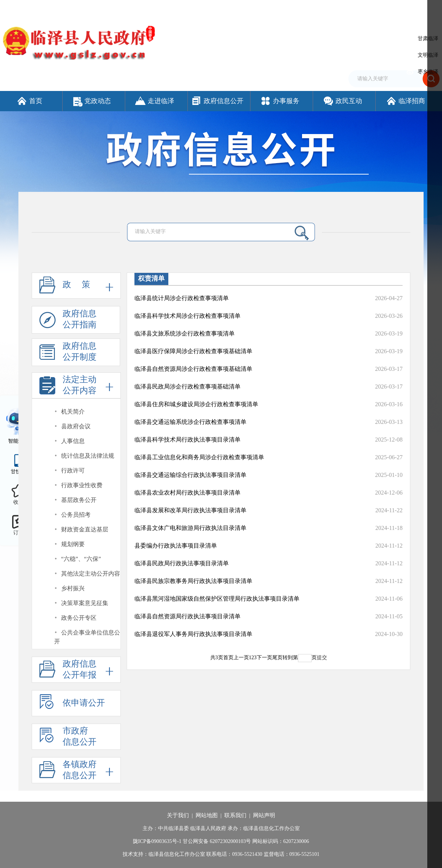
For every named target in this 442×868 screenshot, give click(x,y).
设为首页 (291, 8)
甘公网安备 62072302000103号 (217, 841)
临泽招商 (405, 101)
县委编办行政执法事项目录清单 (176, 546)
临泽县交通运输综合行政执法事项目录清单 (190, 475)
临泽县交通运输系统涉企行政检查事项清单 (190, 422)
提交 (322, 658)
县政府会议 (76, 426)
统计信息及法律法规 (88, 456)
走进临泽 (155, 101)
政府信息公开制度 (68, 354)
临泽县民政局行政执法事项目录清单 (182, 563)
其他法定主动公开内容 (91, 574)
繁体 (334, 8)
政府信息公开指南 (68, 321)
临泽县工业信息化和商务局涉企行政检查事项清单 (199, 457)
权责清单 (151, 278)
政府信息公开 (217, 101)
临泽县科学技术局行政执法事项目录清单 (187, 440)
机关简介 (73, 412)
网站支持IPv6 (263, 8)
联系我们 (235, 815)
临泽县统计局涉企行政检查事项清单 (182, 298)
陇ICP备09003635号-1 (157, 841)
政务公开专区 (79, 618)
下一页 (264, 658)
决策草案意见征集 (85, 603)
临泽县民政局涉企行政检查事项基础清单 (187, 386)
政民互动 (342, 101)
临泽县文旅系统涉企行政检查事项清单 (185, 333)
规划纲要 (73, 544)
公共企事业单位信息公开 (87, 637)
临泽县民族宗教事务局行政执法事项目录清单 (193, 581)
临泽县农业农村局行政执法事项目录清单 (187, 493)
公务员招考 (76, 515)
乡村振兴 (73, 588)
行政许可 (73, 470)
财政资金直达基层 (85, 529)
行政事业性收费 (82, 485)
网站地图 (207, 815)
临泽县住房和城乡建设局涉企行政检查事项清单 (196, 404)
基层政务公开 (79, 500)
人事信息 (73, 441)
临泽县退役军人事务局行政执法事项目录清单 (193, 634)
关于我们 (178, 815)
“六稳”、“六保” (81, 559)
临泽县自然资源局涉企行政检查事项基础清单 (193, 369)
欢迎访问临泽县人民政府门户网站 (38, 8)
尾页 (277, 658)
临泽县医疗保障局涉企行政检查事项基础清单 (193, 351)
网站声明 (264, 815)
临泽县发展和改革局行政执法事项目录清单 (190, 510)
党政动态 (92, 101)
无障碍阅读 (355, 8)
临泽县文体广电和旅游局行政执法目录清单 (190, 528)
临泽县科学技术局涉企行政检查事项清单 (187, 316)
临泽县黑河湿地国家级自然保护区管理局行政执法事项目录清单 (217, 599)
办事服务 (280, 101)
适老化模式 (392, 8)
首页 (29, 101)
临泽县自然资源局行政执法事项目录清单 (187, 616)
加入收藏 (315, 8)
